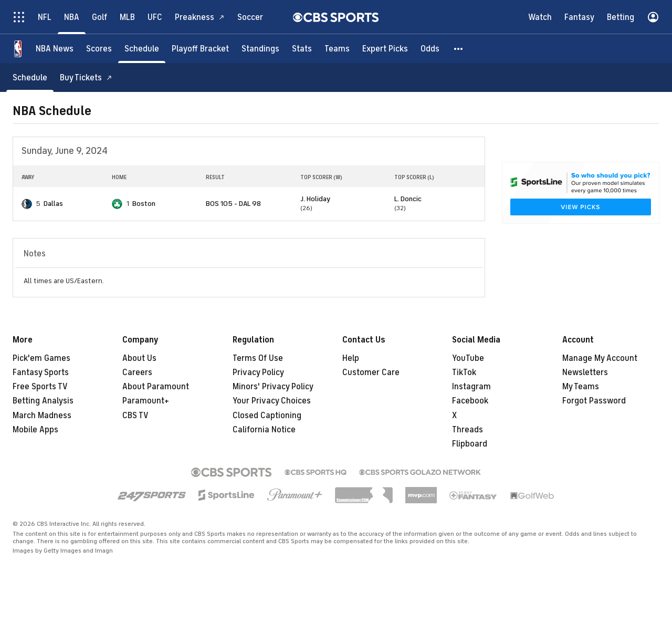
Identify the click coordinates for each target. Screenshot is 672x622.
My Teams (581, 387)
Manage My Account (600, 358)
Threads (468, 430)
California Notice (264, 430)
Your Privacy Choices (272, 401)
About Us (139, 358)
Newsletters (585, 372)
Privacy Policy (258, 372)
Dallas (53, 204)
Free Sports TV (40, 387)
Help (351, 358)
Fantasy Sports (41, 372)
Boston (144, 204)
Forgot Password (594, 401)
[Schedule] (142, 49)
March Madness (42, 416)
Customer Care (371, 372)
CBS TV (135, 416)
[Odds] (430, 49)
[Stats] (302, 49)
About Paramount (156, 387)
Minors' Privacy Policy (273, 387)
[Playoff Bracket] (200, 49)
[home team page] (27, 204)
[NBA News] (55, 49)
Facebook (470, 401)
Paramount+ (146, 401)
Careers (137, 372)
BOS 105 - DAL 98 (233, 204)
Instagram (471, 387)
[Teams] (337, 49)
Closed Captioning (267, 416)
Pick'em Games (41, 358)
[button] (459, 49)
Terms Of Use (258, 358)
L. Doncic (408, 199)
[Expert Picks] (385, 49)
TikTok (464, 372)
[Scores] (99, 49)
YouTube (468, 358)
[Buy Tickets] (86, 77)
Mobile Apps (35, 430)
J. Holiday (315, 199)
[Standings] (260, 49)
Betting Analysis (43, 401)
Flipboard (470, 444)
